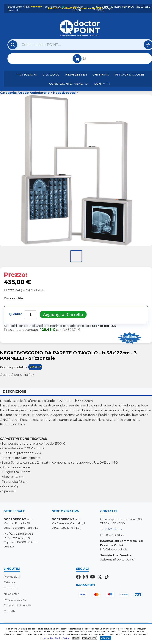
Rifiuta (76, 638)
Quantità (15, 314)
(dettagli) (107, 9)
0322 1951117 (114, 529)
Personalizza (89, 638)
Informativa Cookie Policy (55, 638)
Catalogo (51, 75)
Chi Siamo (101, 75)
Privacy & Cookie (129, 75)
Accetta (105, 638)
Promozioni (26, 75)
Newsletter (76, 75)
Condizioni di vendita (69, 84)
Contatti (102, 84)
